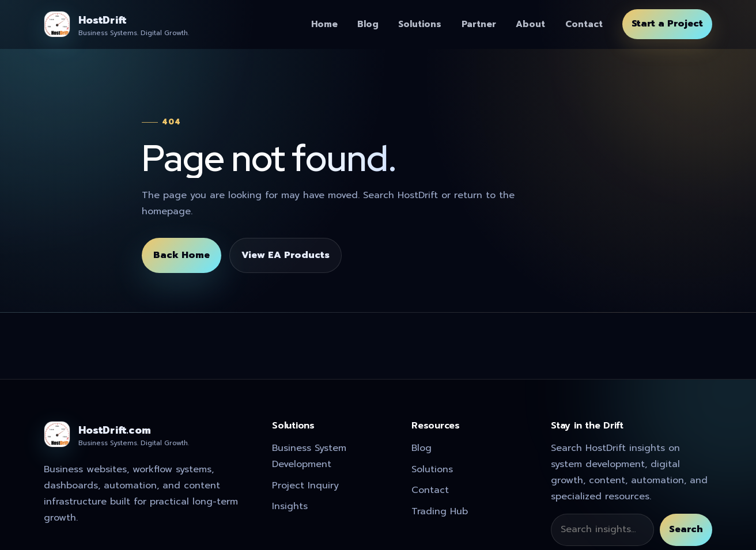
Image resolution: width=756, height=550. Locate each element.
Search (686, 529)
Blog (368, 24)
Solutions (420, 24)
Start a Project (667, 24)
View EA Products (286, 255)
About (530, 24)
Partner (479, 24)
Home (324, 24)
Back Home (182, 255)
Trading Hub (440, 511)
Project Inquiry (305, 485)
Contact (584, 24)
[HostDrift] (116, 24)
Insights (290, 506)
